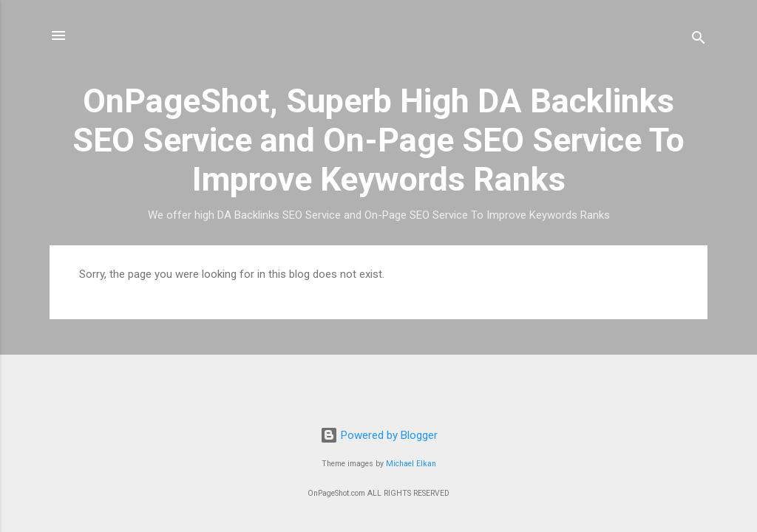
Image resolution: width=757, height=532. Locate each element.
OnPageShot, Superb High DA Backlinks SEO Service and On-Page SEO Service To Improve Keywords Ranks (378, 140)
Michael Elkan (411, 464)
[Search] (699, 40)
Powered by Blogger (379, 435)
